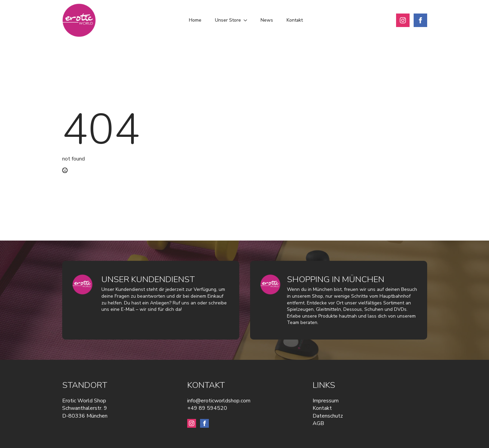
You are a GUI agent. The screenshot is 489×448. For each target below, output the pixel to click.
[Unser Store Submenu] (247, 20)
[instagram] (403, 20)
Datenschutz (328, 416)
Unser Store (228, 20)
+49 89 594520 (207, 408)
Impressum (326, 401)
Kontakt (295, 20)
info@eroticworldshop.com (219, 401)
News (267, 20)
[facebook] (420, 20)
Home (195, 20)
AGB (318, 423)
